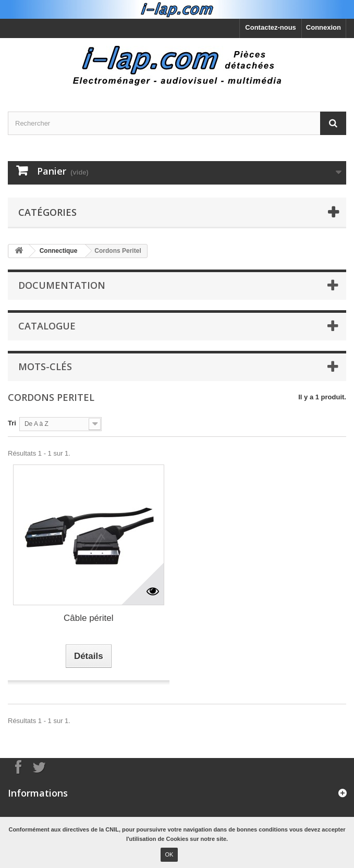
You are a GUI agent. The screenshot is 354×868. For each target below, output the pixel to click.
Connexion (324, 27)
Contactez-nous (271, 27)
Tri (12, 423)
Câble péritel (88, 618)
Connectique (59, 251)
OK (169, 854)
